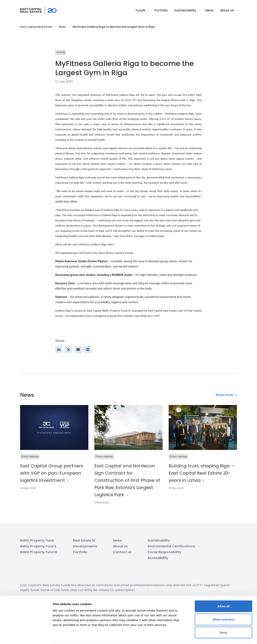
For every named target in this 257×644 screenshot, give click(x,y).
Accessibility (158, 558)
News (210, 10)
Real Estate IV (84, 540)
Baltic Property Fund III (38, 552)
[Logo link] (39, 10)
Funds (142, 10)
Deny (224, 618)
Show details (211, 636)
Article (61, 52)
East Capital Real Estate (36, 27)
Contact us (122, 552)
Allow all (224, 591)
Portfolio (161, 10)
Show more (226, 395)
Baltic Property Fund (37, 540)
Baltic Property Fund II (38, 546)
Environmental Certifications (171, 546)
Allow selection (223, 605)
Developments (85, 546)
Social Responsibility (164, 552)
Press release (30, 456)
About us (228, 10)
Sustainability (187, 10)
